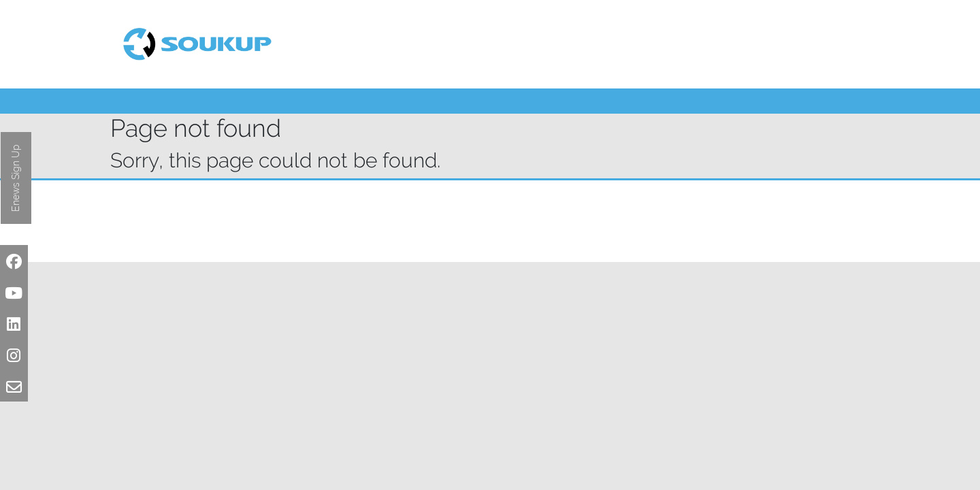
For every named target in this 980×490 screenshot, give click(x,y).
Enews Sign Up (16, 178)
